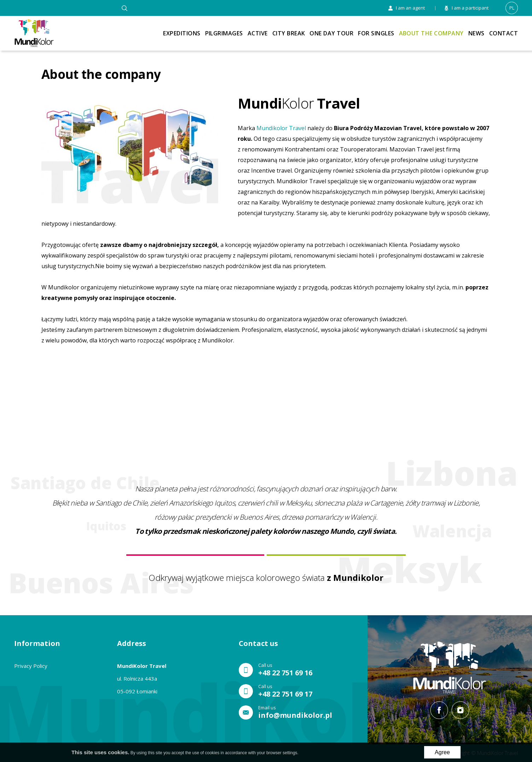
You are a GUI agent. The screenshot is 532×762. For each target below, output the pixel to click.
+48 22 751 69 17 (285, 694)
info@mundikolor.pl (295, 715)
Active (258, 34)
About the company (431, 34)
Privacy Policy (31, 666)
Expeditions (182, 34)
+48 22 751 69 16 (285, 673)
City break (289, 34)
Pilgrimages (224, 34)
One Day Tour (331, 34)
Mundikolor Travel (281, 128)
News (476, 34)
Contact (504, 34)
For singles (376, 34)
